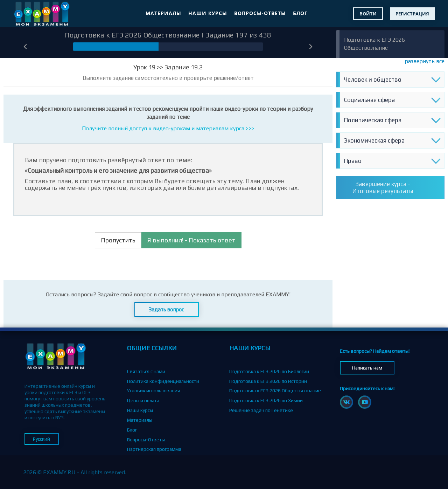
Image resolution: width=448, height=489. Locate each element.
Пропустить (118, 240)
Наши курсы (208, 13)
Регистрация (412, 14)
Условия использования (153, 391)
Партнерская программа (154, 449)
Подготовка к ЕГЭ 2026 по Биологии (269, 371)
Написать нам (367, 368)
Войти (368, 14)
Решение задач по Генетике (261, 410)
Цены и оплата (143, 400)
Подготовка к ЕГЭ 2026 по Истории (268, 381)
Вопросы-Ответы (260, 13)
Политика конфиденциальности (163, 381)
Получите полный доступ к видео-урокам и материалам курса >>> (168, 128)
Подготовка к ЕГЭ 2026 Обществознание (275, 391)
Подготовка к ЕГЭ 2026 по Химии (266, 400)
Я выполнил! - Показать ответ (191, 240)
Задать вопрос (166, 309)
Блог (300, 13)
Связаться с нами (146, 371)
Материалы (163, 13)
